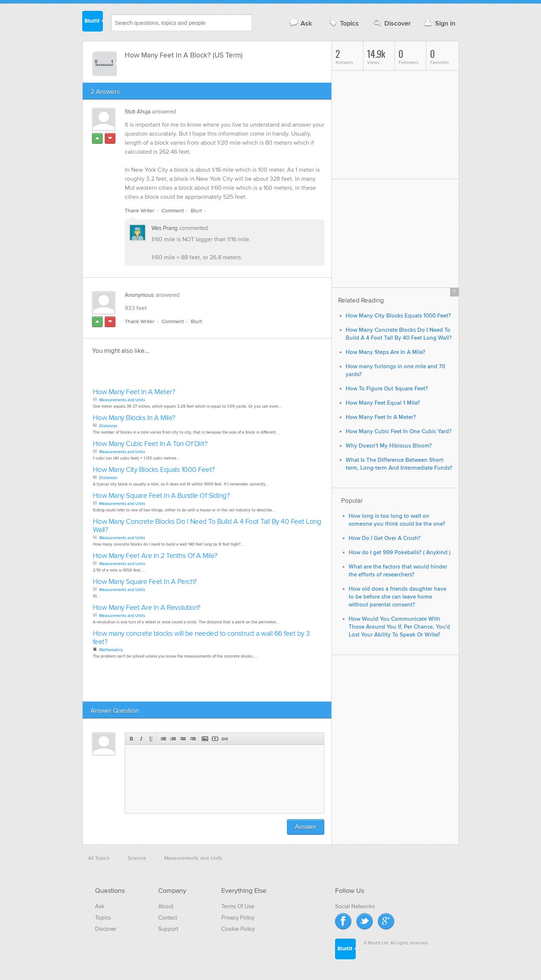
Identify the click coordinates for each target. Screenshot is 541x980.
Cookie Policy (238, 929)
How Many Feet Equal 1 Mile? (383, 403)
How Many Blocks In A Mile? (134, 418)
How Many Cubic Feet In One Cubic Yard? (399, 432)
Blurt (196, 211)
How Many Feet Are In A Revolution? (147, 608)
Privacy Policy (238, 918)
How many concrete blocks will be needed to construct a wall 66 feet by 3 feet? (201, 638)
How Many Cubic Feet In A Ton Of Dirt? (150, 444)
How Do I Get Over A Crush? (385, 538)
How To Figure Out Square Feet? (387, 389)
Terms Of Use (238, 906)
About (166, 906)
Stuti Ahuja (138, 112)
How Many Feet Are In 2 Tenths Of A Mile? (155, 556)
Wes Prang (165, 228)
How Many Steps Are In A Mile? (385, 352)
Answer (306, 827)
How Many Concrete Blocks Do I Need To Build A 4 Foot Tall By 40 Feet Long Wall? (207, 526)
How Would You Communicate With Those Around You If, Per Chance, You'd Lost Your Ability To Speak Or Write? (399, 627)
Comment (173, 211)
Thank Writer (140, 211)
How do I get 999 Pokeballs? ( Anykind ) (400, 553)
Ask (300, 23)
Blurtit (93, 22)
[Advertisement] (177, 374)
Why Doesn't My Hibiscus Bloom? (389, 446)
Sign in (439, 23)
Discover (391, 23)
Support (168, 929)
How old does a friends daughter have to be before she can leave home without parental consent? (397, 597)
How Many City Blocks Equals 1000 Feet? (154, 470)
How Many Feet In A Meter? (134, 392)
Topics (343, 23)
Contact (168, 918)
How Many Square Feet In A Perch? (145, 582)
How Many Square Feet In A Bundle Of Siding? (161, 496)
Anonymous (139, 295)
